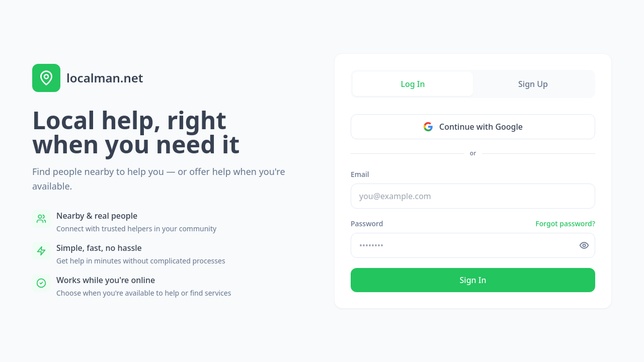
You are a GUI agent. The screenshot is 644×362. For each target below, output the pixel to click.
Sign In (473, 280)
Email (360, 174)
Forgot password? (565, 223)
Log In (413, 84)
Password (367, 223)
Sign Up (533, 84)
